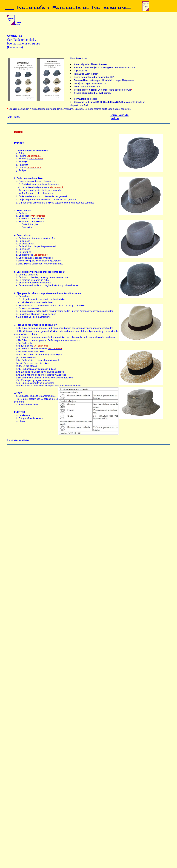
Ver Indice (14, 117)
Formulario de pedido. (86, 99)
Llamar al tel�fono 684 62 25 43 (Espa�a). (98, 102)
